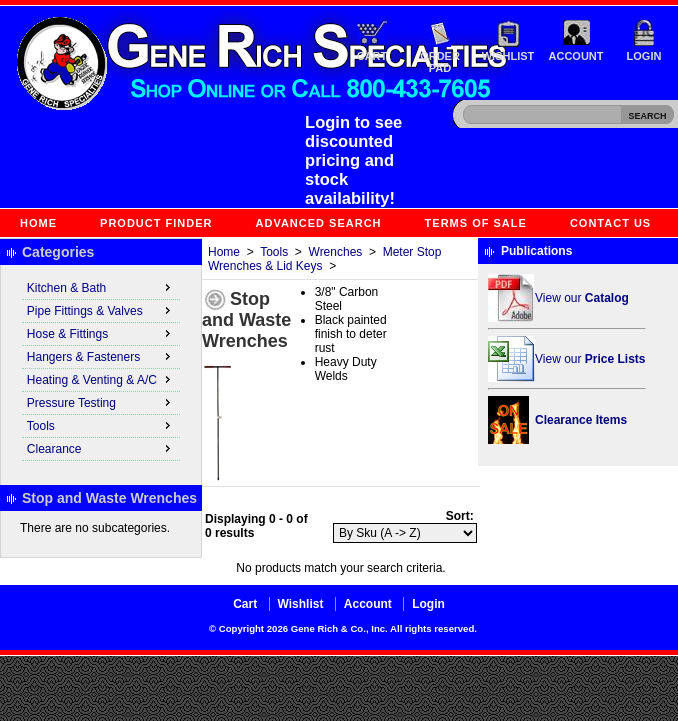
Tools (274, 252)
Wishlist (508, 56)
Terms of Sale (476, 223)
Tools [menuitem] (101, 425)
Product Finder (156, 223)
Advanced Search (319, 223)
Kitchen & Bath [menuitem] (101, 287)
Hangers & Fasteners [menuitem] (101, 356)
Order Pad (440, 62)
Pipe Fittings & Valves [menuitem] (101, 310)
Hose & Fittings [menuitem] (101, 333)
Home (38, 223)
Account (576, 56)
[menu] (101, 369)
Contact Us (610, 223)
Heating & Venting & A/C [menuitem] (101, 379)
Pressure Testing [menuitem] (101, 402)
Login (644, 56)
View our (582, 298)
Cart (372, 56)
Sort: (460, 516)
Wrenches (336, 252)
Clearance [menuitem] (101, 448)
